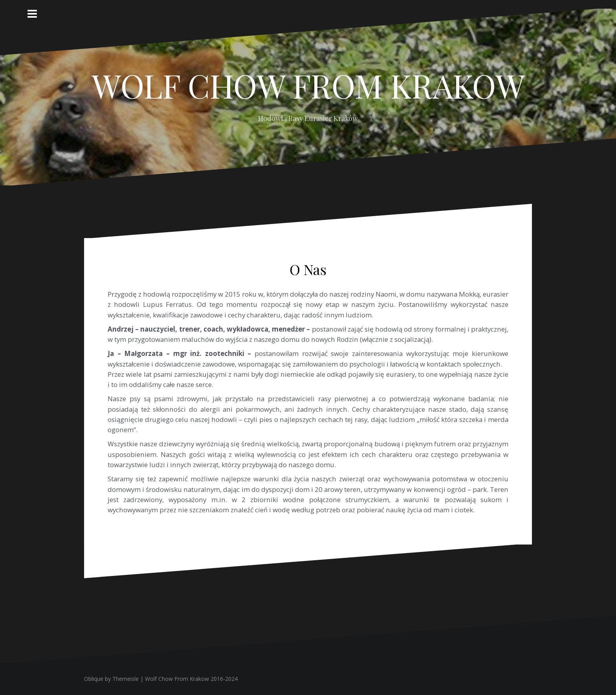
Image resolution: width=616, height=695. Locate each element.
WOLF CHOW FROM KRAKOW (308, 85)
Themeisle (126, 679)
